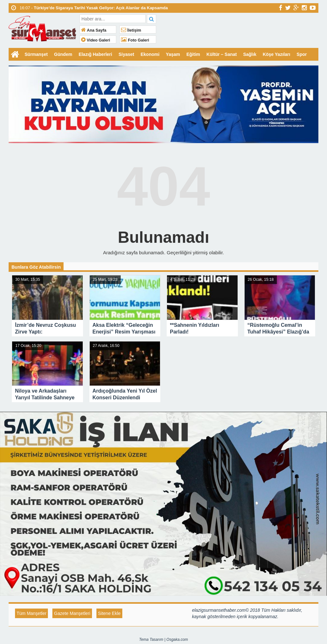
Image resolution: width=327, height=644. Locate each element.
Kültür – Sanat (222, 54)
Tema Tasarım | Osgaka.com (164, 640)
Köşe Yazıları (277, 54)
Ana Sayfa (94, 30)
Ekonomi (150, 54)
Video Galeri (96, 40)
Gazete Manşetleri (72, 613)
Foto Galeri (135, 40)
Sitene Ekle (109, 613)
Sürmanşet (36, 54)
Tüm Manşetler (31, 613)
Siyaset (126, 54)
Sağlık (250, 54)
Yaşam (173, 54)
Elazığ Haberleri (95, 54)
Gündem (63, 54)
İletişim (131, 30)
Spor (302, 54)
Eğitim (193, 54)
